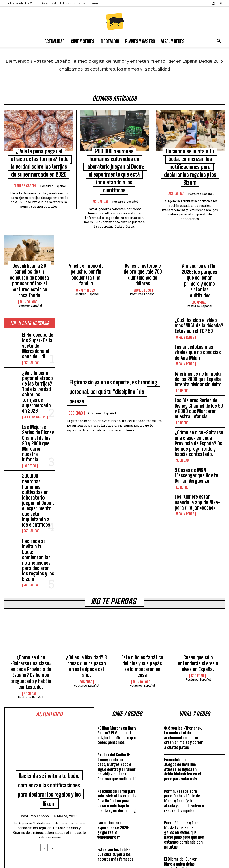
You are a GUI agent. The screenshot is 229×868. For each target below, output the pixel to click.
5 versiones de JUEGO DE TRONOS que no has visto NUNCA (117, 787)
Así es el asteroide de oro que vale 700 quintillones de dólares (143, 266)
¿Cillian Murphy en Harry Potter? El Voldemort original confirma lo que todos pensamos (117, 625)
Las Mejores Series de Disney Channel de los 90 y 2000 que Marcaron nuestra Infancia (37, 394)
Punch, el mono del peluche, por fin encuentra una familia (86, 266)
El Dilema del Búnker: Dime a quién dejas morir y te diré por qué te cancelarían (182, 756)
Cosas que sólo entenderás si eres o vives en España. (198, 562)
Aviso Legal (49, 3)
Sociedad (76, 398)
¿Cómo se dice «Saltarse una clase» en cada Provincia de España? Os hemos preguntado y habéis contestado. (200, 398)
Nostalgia (110, 41)
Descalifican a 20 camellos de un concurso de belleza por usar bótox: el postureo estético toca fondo (29, 271)
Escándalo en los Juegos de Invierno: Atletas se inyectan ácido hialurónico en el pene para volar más (182, 659)
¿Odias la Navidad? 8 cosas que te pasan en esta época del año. (86, 562)
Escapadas (199, 282)
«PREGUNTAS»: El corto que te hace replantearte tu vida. (116, 766)
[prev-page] (44, 746)
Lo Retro (29, 409)
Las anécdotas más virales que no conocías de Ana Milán (199, 330)
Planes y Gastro (140, 41)
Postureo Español (53, 183)
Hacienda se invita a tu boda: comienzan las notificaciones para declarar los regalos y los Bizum (38, 470)
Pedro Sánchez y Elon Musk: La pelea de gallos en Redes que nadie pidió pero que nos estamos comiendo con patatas (184, 724)
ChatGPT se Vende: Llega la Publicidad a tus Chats (184, 780)
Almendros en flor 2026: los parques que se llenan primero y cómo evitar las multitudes (200, 269)
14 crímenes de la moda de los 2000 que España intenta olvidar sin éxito (198, 350)
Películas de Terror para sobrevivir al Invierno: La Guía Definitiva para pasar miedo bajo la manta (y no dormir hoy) (117, 690)
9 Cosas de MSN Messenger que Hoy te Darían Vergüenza (197, 421)
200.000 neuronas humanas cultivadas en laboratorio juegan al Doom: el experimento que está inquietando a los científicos (37, 432)
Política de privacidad (74, 3)
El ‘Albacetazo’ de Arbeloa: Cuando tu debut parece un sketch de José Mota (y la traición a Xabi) (184, 807)
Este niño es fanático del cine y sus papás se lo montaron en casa (142, 562)
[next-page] (53, 746)
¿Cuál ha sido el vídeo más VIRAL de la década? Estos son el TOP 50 (199, 309)
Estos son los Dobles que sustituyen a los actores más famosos (115, 744)
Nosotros (97, 3)
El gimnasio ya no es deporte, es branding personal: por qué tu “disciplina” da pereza (114, 376)
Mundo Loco (29, 287)
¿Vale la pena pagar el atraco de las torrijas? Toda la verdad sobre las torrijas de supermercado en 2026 (38, 359)
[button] (219, 41)
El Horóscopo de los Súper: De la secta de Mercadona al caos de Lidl (38, 325)
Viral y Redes (173, 41)
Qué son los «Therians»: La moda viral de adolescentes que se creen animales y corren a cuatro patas (184, 627)
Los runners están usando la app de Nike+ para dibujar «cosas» (197, 442)
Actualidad (55, 41)
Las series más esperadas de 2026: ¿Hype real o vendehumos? (113, 719)
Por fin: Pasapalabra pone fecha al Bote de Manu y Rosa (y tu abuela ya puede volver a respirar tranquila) (184, 690)
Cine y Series (83, 41)
